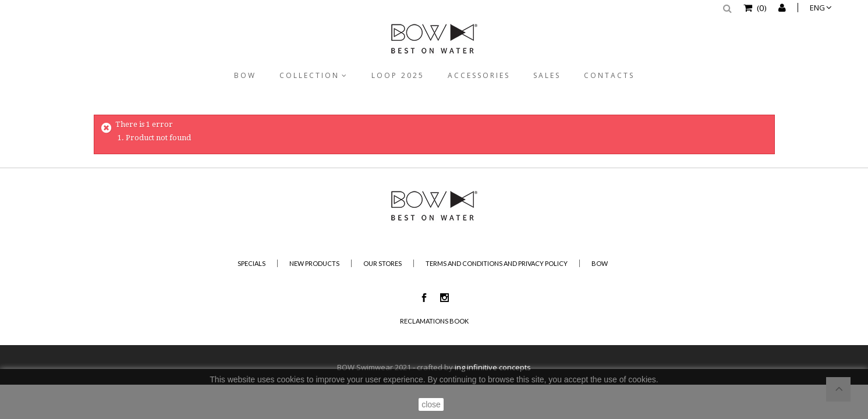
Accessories (479, 75)
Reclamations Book (434, 321)
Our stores (382, 263)
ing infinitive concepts (493, 367)
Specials (251, 263)
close (431, 404)
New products (314, 263)
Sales (547, 75)
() (761, 8)
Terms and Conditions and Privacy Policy (497, 263)
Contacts (609, 75)
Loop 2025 (398, 75)
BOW (245, 75)
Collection (309, 75)
